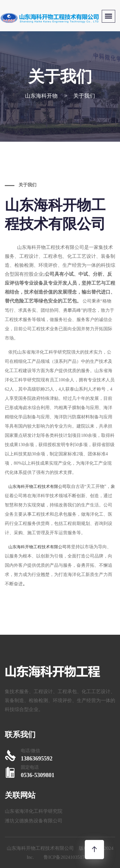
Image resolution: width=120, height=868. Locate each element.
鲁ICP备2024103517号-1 (68, 857)
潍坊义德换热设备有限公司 (34, 821)
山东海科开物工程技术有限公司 (37, 486)
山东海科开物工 (34, 247)
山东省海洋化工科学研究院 (34, 811)
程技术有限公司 (67, 247)
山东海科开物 (41, 96)
